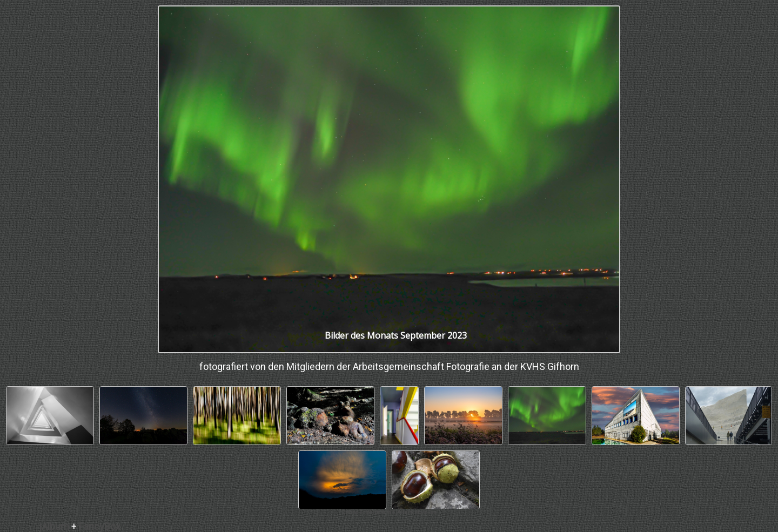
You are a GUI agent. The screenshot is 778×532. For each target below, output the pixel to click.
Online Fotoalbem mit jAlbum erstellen (389, 512)
